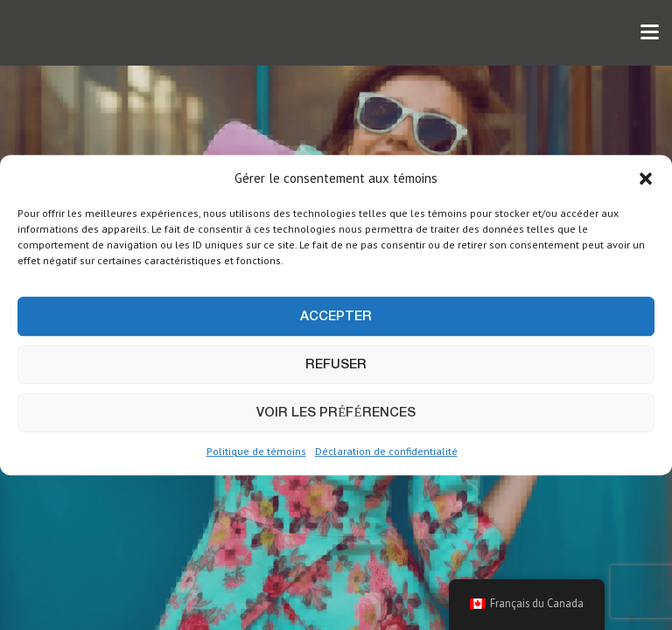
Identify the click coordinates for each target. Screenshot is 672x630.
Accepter (336, 317)
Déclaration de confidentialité (386, 452)
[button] (646, 178)
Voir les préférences (336, 413)
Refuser (336, 365)
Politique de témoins (256, 452)
